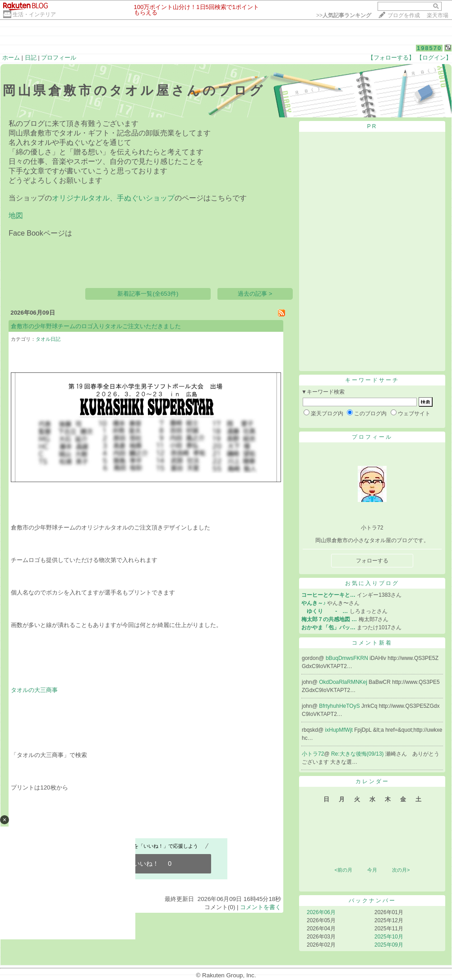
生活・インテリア (34, 14)
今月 (372, 870)
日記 (31, 58)
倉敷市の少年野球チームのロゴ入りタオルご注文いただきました (96, 326)
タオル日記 (48, 339)
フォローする (372, 561)
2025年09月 (389, 945)
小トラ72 (313, 754)
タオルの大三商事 (34, 690)
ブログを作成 (404, 15)
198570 (429, 48)
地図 (16, 216)
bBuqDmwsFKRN (348, 658)
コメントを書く (261, 907)
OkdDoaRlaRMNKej (344, 682)
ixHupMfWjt (340, 730)
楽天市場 (438, 15)
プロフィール (59, 58)
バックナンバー (372, 901)
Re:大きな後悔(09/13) (358, 754)
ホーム (11, 58)
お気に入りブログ (372, 583)
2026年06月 (321, 912)
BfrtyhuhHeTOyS (340, 706)
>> (344, 15)
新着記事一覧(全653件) (148, 294)
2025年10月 (389, 937)
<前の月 (343, 870)
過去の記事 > (255, 294)
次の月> (401, 870)
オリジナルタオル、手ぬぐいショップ (113, 198)
